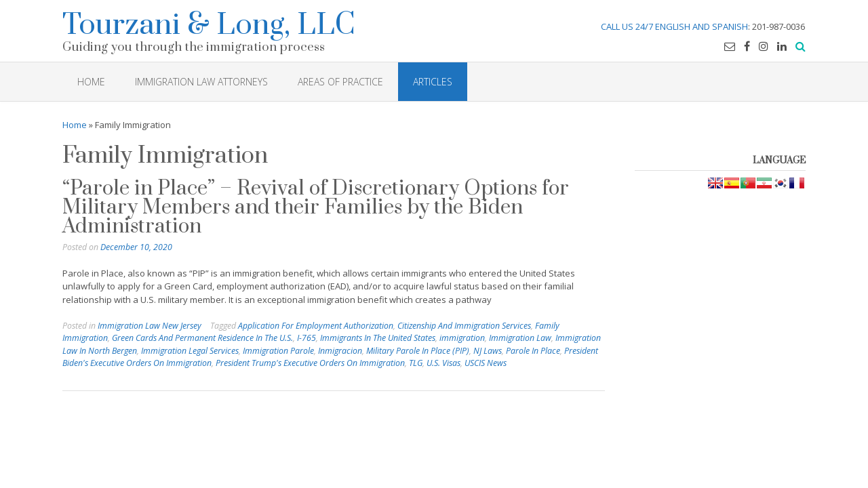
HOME (91, 82)
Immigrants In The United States (378, 338)
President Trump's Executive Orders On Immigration (310, 363)
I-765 (307, 338)
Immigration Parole (278, 351)
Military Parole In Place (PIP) (418, 351)
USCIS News (486, 363)
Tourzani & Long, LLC (209, 23)
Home (75, 125)
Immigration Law (520, 338)
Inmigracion (340, 351)
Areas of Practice (340, 82)
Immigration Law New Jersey (150, 326)
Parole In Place (533, 351)
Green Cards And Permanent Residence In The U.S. (202, 338)
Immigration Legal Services (190, 351)
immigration (462, 338)
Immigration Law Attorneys (201, 82)
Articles (433, 82)
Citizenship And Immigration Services (464, 326)
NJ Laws (488, 351)
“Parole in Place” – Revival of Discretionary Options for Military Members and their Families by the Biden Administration (316, 207)
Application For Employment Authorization (316, 326)
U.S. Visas (443, 363)
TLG (416, 363)
